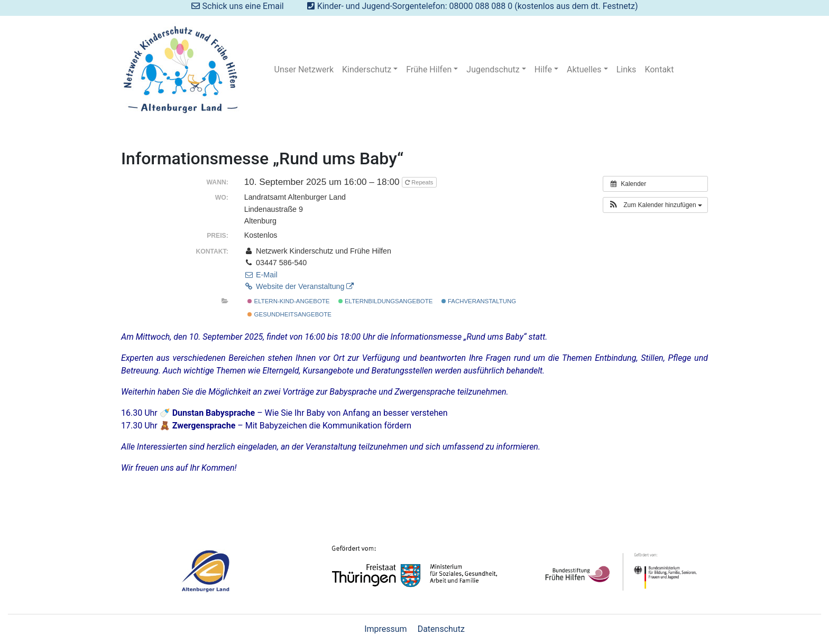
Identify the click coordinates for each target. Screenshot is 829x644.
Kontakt (659, 69)
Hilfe (543, 69)
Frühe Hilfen (429, 69)
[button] (655, 205)
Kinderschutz (367, 69)
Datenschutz (441, 629)
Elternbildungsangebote (385, 301)
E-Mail (261, 275)
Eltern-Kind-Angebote (288, 301)
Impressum (386, 629)
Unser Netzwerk (304, 69)
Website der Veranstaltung (299, 286)
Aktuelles (584, 69)
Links (627, 69)
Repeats (420, 182)
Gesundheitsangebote (289, 314)
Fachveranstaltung (479, 301)
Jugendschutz (493, 69)
